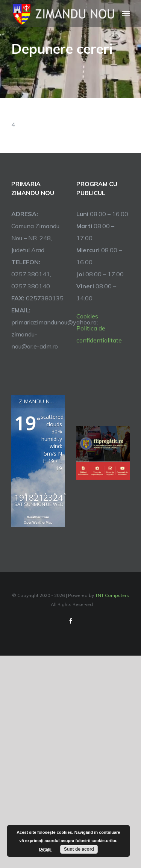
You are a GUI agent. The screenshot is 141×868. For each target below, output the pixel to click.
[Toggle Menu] (126, 14)
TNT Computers (112, 595)
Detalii (45, 849)
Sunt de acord (79, 849)
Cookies (87, 316)
